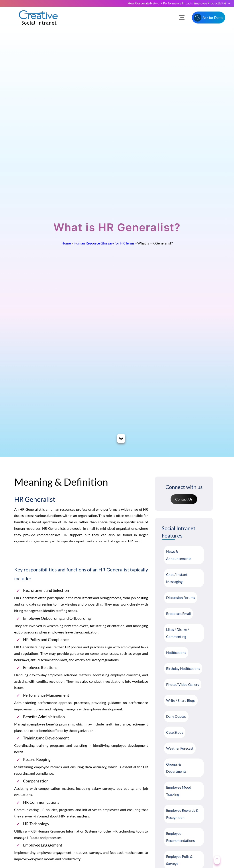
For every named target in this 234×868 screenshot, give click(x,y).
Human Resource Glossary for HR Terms (104, 243)
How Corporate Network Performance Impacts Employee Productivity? (177, 3)
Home (66, 243)
